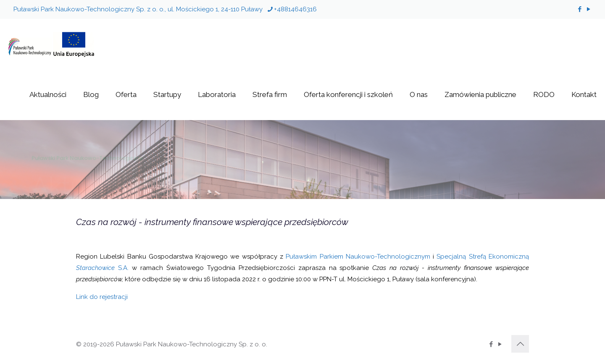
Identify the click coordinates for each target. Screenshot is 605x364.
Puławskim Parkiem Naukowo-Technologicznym (358, 257)
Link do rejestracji (102, 297)
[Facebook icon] (580, 9)
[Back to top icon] (520, 344)
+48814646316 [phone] (295, 9)
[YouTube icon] (588, 9)
